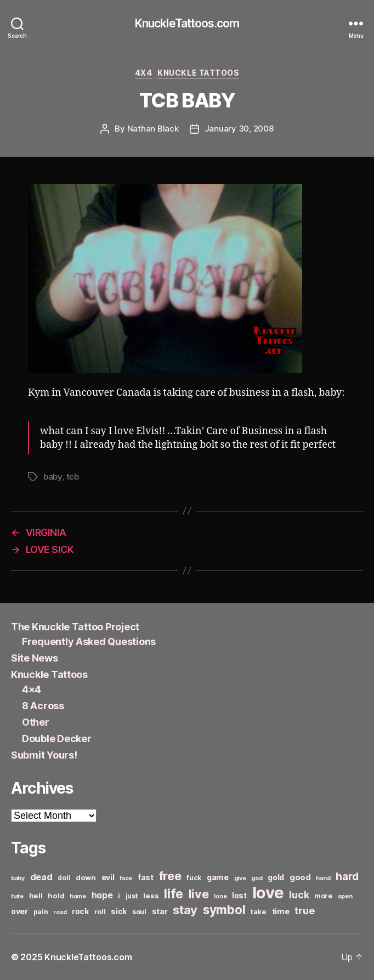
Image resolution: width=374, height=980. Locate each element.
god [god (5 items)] (257, 878)
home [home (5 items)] (78, 896)
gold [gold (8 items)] (276, 877)
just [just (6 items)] (132, 896)
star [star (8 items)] (160, 911)
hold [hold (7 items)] (56, 896)
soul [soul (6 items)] (139, 912)
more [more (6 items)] (323, 896)
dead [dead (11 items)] (41, 877)
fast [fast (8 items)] (146, 877)
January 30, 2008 (239, 129)
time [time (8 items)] (281, 911)
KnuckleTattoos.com (187, 23)
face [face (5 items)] (126, 878)
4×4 (32, 689)
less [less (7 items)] (151, 896)
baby (53, 477)
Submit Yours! (44, 755)
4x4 (144, 73)
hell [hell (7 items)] (36, 896)
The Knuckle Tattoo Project (75, 627)
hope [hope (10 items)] (102, 895)
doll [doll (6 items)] (64, 878)
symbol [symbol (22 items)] (224, 910)
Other (36, 722)
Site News (35, 658)
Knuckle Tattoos (198, 73)
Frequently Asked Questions (89, 642)
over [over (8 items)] (19, 911)
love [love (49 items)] (268, 893)
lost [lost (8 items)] (239, 895)
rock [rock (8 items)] (80, 911)
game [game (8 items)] (218, 877)
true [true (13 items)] (304, 910)
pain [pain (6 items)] (41, 912)
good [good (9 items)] (300, 877)
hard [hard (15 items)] (347, 876)
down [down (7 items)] (86, 878)
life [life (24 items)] (174, 894)
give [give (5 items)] (240, 878)
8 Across (43, 706)
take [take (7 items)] (259, 911)
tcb (73, 477)
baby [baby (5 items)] (18, 878)
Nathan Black (153, 129)
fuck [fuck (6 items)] (194, 878)
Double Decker (57, 739)
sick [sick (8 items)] (119, 911)
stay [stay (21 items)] (185, 910)
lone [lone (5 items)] (220, 896)
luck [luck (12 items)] (299, 895)
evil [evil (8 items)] (108, 877)
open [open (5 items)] (345, 896)
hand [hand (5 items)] (323, 878)
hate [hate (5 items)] (17, 896)
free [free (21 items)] (170, 876)
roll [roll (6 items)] (100, 912)
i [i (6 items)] (119, 896)
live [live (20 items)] (199, 894)
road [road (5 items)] (60, 912)
